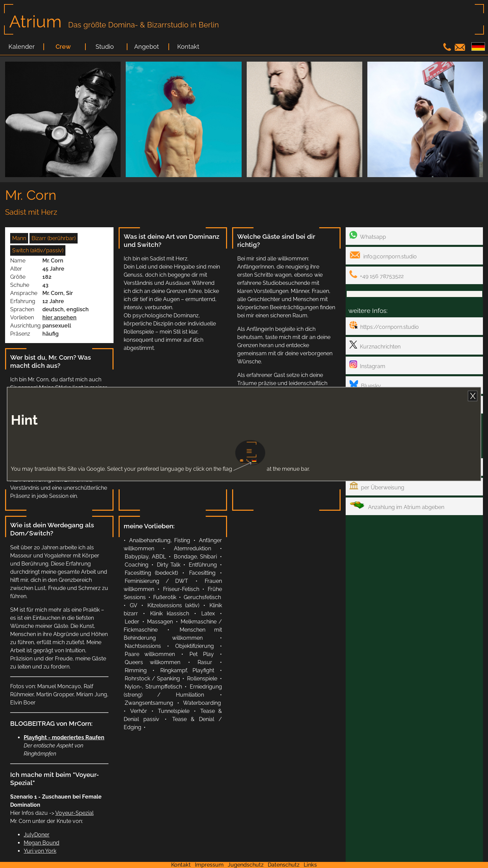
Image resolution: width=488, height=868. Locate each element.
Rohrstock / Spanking (152, 679)
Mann (19, 238)
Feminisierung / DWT (156, 581)
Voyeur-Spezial (74, 813)
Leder (132, 622)
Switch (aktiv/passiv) (38, 250)
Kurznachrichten (375, 345)
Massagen (160, 622)
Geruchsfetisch (202, 597)
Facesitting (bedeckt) (151, 573)
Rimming (136, 670)
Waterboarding (202, 703)
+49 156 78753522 (377, 275)
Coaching (137, 565)
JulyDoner (37, 835)
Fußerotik (165, 597)
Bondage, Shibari (196, 557)
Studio (105, 47)
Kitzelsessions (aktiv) (173, 605)
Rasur (205, 662)
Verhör (139, 711)
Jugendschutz (246, 865)
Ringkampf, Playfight (187, 670)
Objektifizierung (195, 646)
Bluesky (365, 385)
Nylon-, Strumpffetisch (153, 687)
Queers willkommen (152, 662)
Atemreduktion (192, 548)
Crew (63, 47)
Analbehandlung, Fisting (160, 540)
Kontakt (188, 47)
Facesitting (202, 573)
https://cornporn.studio (384, 326)
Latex (208, 613)
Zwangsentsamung (149, 703)
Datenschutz (284, 865)
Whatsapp (368, 236)
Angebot (147, 47)
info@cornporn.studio (383, 255)
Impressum (209, 865)
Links (310, 865)
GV (134, 605)
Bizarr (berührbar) (54, 238)
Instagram (367, 365)
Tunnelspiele (174, 711)
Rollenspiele (202, 679)
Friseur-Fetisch (181, 589)
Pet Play (201, 654)
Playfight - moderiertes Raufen (64, 737)
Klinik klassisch (170, 613)
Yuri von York (40, 851)
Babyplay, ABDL (145, 557)
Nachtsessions (143, 646)
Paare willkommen (150, 654)
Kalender (22, 47)
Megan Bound (42, 843)
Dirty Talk (169, 565)
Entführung (203, 565)
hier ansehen (59, 317)
